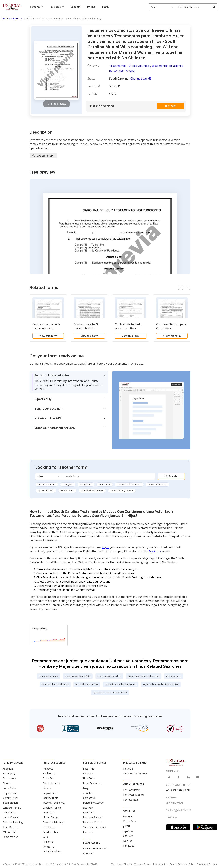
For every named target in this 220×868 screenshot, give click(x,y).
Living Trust (86, 484)
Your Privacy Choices (122, 864)
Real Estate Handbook (95, 848)
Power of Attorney (158, 484)
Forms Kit (88, 832)
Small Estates (50, 832)
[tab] (69, 382)
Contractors (9, 778)
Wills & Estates (11, 832)
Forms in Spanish (93, 817)
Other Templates (52, 851)
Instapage (129, 846)
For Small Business (134, 795)
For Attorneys (131, 800)
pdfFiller (128, 826)
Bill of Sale (49, 778)
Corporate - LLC (52, 783)
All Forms (48, 842)
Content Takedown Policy (182, 864)
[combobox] (162, 7)
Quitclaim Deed (46, 491)
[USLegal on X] (169, 777)
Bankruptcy (9, 773)
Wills (45, 837)
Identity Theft (10, 798)
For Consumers (132, 790)
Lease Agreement (47, 484)
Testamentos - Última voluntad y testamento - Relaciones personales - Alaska (146, 68)
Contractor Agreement (122, 491)
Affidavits (48, 769)
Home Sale (105, 484)
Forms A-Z (49, 847)
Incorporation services (136, 773)
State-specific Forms (94, 827)
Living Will (68, 484)
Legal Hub (89, 769)
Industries (88, 812)
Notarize (128, 769)
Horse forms (67, 491)
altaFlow (128, 836)
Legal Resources (92, 783)
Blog (86, 788)
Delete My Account (94, 803)
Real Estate (49, 827)
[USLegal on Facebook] (179, 777)
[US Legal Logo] (176, 762)
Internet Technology (54, 803)
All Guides (88, 853)
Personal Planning (13, 822)
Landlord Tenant (12, 808)
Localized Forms (92, 822)
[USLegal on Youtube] (198, 777)
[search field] (196, 7)
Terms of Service (142, 864)
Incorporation (10, 803)
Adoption (8, 769)
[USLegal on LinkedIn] (188, 777)
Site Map (88, 808)
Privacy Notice (160, 864)
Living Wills (49, 812)
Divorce (7, 783)
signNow (128, 831)
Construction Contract (92, 491)
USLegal (128, 816)
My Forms (155, 551)
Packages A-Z (10, 837)
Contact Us (89, 798)
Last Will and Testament (129, 484)
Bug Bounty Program (207, 864)
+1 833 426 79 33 (178, 790)
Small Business (11, 827)
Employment (10, 793)
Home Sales (9, 788)
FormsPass (130, 821)
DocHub (128, 841)
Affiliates (88, 793)
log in (106, 547)
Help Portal (89, 778)
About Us (88, 773)
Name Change (11, 817)
